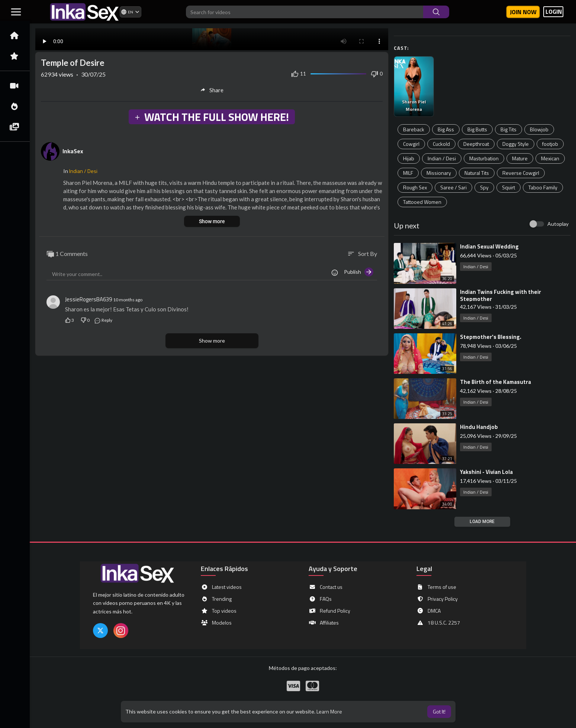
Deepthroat (476, 144)
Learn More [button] (329, 711)
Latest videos (221, 587)
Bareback (414, 129)
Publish (359, 272)
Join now (523, 12)
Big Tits (509, 129)
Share (212, 90)
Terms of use (436, 587)
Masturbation (484, 158)
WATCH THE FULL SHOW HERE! (212, 117)
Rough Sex (415, 187)
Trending (216, 599)
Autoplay (558, 224)
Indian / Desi (442, 158)
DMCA (429, 611)
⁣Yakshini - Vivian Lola (486, 472)
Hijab (409, 158)
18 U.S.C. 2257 (438, 623)
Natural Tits (477, 173)
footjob (550, 144)
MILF (408, 173)
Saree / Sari (453, 187)
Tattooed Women (422, 202)
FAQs (320, 599)
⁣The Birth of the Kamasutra (495, 382)
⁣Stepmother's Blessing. (491, 337)
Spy (484, 187)
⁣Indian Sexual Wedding (489, 246)
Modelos (216, 623)
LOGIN (554, 12)
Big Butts (477, 129)
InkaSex (73, 151)
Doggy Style (516, 144)
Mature (520, 158)
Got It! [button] (439, 711)
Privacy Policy (437, 599)
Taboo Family (543, 187)
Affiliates (324, 623)
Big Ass (446, 129)
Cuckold (441, 144)
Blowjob (539, 129)
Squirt (509, 187)
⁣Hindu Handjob (479, 427)
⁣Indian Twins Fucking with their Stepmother (501, 295)
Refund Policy (329, 611)
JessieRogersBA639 (89, 299)
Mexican (550, 158)
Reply (103, 320)
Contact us (326, 587)
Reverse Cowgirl (521, 173)
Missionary (439, 173)
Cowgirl (411, 144)
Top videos (219, 611)
